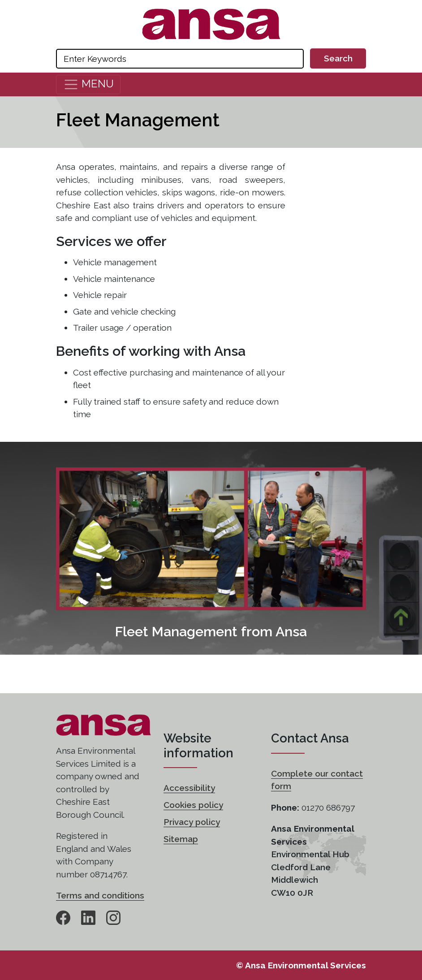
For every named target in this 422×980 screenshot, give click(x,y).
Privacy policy (192, 822)
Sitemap (181, 839)
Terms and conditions (100, 895)
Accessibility (189, 788)
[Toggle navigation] (88, 84)
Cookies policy (193, 805)
